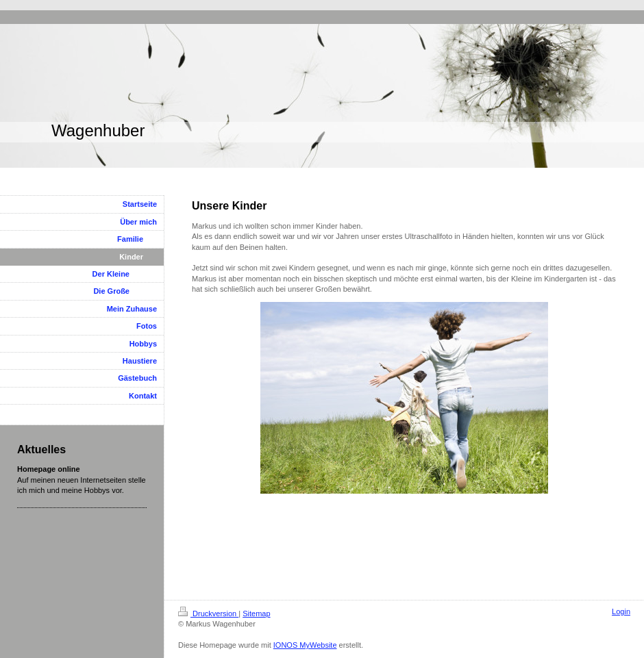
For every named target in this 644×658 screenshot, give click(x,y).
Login (621, 611)
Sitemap (256, 613)
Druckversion (208, 613)
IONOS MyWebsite (305, 645)
